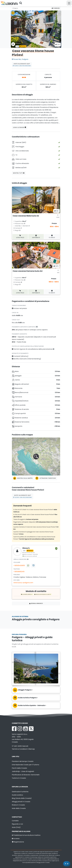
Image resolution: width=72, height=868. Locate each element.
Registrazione (18, 842)
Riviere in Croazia (18, 805)
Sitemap (32, 749)
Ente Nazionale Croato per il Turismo (26, 765)
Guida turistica (17, 795)
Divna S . (19, 43)
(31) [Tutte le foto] (58, 44)
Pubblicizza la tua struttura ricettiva (26, 835)
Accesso (16, 839)
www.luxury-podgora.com (23, 583)
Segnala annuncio (36, 603)
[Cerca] (21, 3)
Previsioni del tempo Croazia (23, 761)
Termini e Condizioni (20, 749)
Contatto (15, 821)
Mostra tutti (19, 173)
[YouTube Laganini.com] (25, 729)
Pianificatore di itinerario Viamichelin (26, 775)
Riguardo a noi (17, 824)
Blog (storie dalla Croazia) (22, 798)
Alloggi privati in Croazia (21, 802)
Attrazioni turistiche (46, 478)
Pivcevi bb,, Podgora (20, 59)
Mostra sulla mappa (23, 478)
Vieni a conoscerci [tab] (21, 559)
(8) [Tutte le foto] (56, 211)
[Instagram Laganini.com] (20, 729)
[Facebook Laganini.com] (14, 729)
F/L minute (52, 237)
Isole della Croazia (19, 808)
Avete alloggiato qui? (22, 65)
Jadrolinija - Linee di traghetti (23, 771)
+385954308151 (19, 566)
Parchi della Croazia (19, 768)
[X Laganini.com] (31, 729)
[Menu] (69, 3)
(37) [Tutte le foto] (56, 266)
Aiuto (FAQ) (16, 827)
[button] (36, 456)
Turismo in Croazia (19, 778)
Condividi (56, 8)
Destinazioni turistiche (20, 792)
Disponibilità (36, 237)
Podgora (15, 8)
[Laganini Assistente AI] (67, 864)
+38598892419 (19, 572)
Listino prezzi (20, 237)
